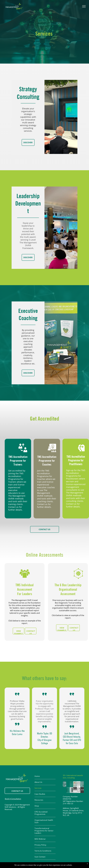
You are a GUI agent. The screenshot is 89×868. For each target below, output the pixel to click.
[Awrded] (75, 790)
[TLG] (68, 790)
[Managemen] (65, 790)
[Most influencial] (82, 784)
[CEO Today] (82, 790)
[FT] (79, 784)
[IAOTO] (79, 790)
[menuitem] (45, 776)
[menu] (84, 6)
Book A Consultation (13, 799)
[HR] (72, 790)
